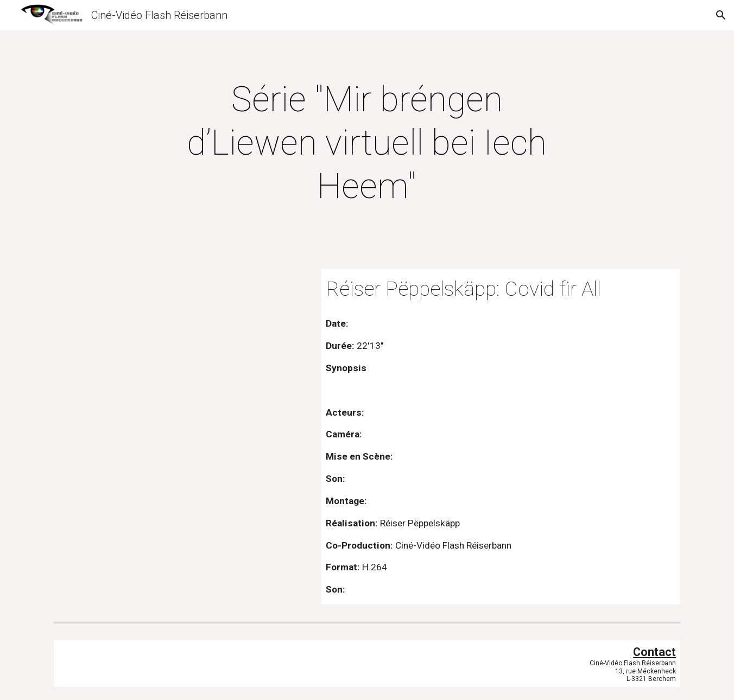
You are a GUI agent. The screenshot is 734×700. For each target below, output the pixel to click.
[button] (721, 15)
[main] (367, 143)
